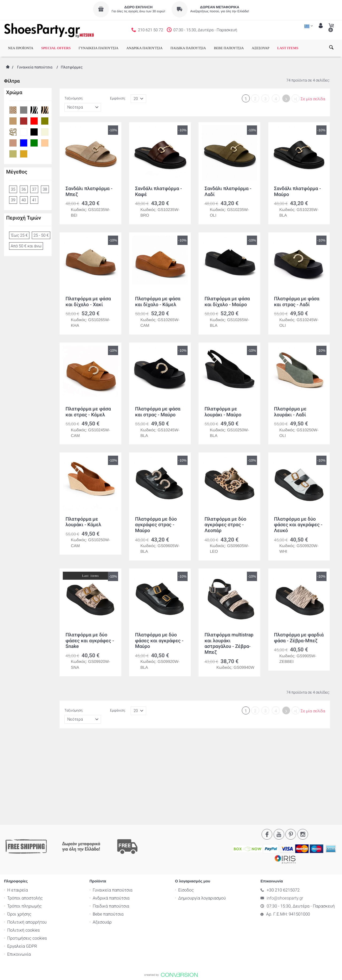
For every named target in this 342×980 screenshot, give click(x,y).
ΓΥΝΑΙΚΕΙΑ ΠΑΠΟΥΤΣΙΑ (98, 48)
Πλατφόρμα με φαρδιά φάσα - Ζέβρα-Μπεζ (299, 638)
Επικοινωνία (19, 871)
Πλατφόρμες (72, 67)
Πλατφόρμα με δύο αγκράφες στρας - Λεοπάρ (225, 525)
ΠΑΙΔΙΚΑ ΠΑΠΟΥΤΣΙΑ (188, 48)
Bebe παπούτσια (108, 831)
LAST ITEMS (288, 48)
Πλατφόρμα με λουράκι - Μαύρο (223, 412)
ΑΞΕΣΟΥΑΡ (261, 48)
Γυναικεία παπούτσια (35, 67)
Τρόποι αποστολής (25, 815)
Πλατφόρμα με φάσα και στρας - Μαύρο (158, 412)
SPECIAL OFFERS (56, 48)
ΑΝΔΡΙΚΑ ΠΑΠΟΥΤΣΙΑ (145, 48)
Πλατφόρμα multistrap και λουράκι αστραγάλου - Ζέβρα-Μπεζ (229, 644)
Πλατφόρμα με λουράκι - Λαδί (290, 412)
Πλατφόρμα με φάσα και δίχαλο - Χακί (88, 302)
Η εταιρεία (18, 807)
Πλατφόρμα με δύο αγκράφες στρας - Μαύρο (156, 525)
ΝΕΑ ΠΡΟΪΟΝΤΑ (21, 48)
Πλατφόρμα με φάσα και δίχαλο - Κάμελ (158, 302)
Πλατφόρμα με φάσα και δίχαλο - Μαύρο (227, 302)
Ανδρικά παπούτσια (111, 815)
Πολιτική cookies (24, 847)
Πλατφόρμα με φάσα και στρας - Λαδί (297, 302)
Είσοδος (186, 807)
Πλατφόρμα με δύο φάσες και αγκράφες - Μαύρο (159, 641)
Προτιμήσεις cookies (27, 855)
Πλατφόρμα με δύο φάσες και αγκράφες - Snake (90, 641)
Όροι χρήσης (19, 831)
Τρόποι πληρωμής (24, 823)
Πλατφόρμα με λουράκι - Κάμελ (83, 522)
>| (295, 99)
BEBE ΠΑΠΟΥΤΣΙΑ (229, 48)
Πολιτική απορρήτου (27, 839)
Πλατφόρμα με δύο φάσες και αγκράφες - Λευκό (298, 525)
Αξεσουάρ (102, 839)
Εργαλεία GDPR (22, 863)
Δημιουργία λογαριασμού (202, 815)
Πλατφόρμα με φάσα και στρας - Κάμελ (88, 412)
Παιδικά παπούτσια (111, 823)
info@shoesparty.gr (285, 815)
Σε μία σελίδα (313, 99)
